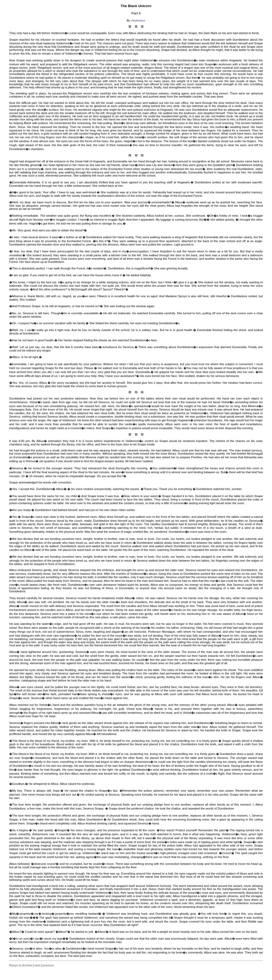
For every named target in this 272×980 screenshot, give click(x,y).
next (37, 965)
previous (48, 965)
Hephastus (138, 20)
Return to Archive (21, 965)
